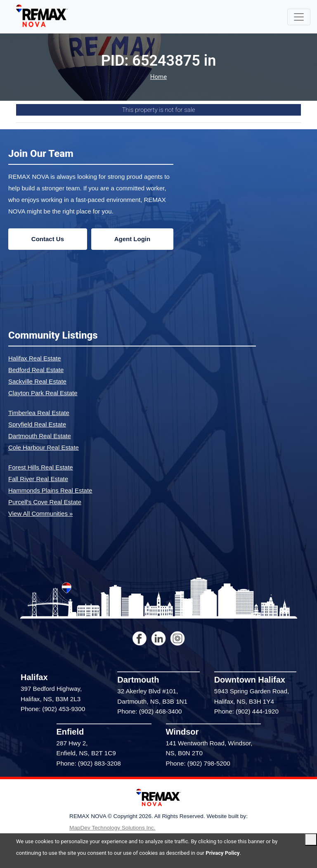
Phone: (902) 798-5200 (198, 763)
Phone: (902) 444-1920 (246, 711)
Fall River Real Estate (38, 479)
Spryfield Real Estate (37, 424)
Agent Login (132, 239)
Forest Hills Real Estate (41, 467)
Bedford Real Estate (36, 370)
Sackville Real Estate (37, 381)
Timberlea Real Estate (39, 413)
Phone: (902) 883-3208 (89, 763)
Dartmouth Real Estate (40, 436)
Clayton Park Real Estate (43, 393)
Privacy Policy (222, 853)
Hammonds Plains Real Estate (50, 490)
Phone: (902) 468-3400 (149, 711)
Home (158, 77)
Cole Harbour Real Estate (44, 447)
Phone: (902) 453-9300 (53, 709)
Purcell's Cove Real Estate (45, 502)
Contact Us (48, 239)
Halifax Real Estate (35, 358)
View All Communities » (40, 513)
